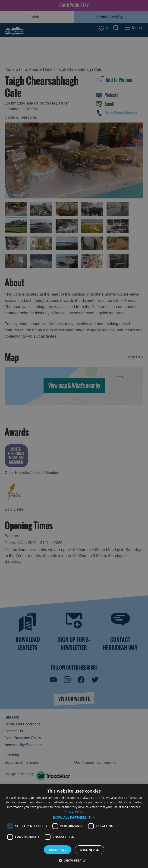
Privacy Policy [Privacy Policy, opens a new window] (74, 812)
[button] (74, 817)
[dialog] (74, 826)
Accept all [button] (58, 850)
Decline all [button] (89, 850)
